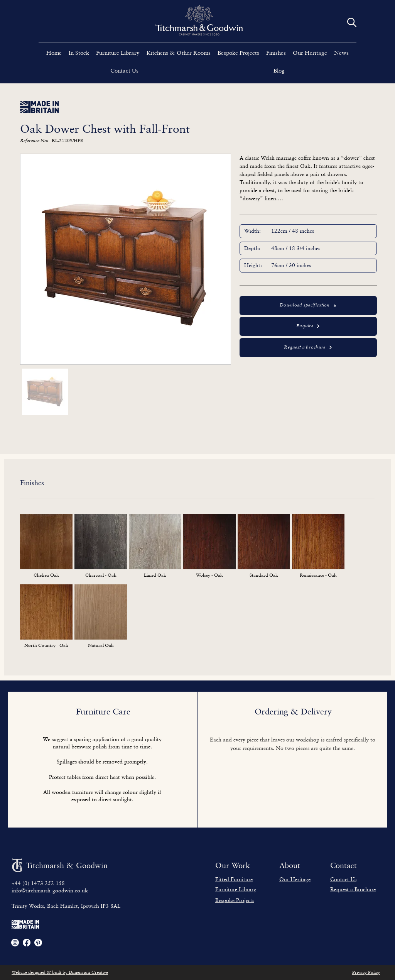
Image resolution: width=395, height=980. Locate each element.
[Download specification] (308, 306)
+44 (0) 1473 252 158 (38, 883)
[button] (118, 52)
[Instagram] (15, 943)
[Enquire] (308, 326)
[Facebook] (27, 943)
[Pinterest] (38, 943)
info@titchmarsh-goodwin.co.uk (50, 890)
